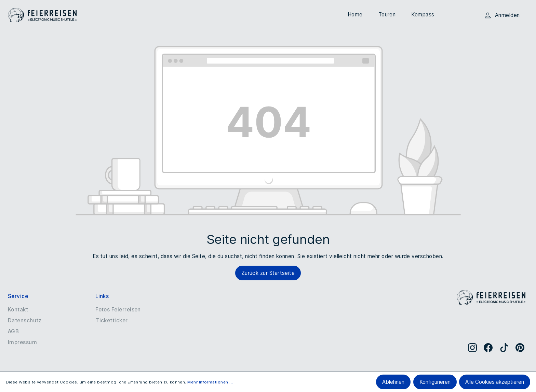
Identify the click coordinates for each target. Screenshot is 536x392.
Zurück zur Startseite (268, 273)
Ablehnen (393, 382)
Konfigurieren (435, 382)
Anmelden (502, 15)
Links (102, 296)
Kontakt (18, 310)
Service (18, 296)
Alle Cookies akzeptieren (495, 382)
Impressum (22, 342)
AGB (13, 331)
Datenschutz (25, 320)
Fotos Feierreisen (118, 310)
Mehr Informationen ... (210, 382)
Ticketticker (112, 320)
